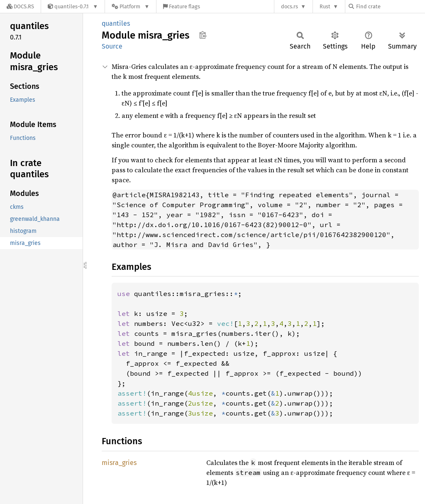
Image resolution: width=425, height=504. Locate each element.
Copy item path (203, 35)
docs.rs (289, 6)
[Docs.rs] (20, 6)
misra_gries (119, 463)
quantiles (116, 23)
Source (112, 46)
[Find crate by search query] (390, 6)
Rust (325, 6)
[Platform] (131, 6)
